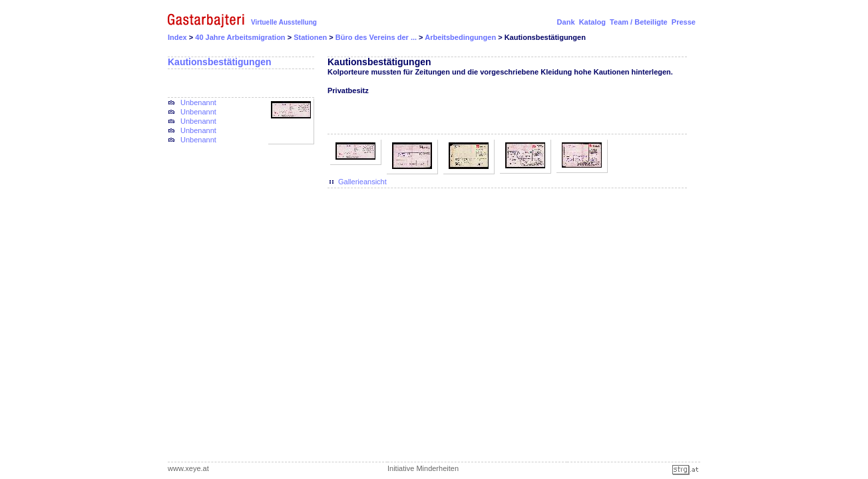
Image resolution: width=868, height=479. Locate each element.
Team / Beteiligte (639, 22)
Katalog (592, 22)
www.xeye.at (188, 468)
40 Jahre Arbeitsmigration (241, 37)
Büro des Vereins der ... (377, 37)
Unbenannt (198, 102)
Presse (684, 22)
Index (177, 37)
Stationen (311, 37)
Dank (566, 22)
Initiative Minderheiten (423, 468)
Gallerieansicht (362, 182)
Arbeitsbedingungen (461, 37)
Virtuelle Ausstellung (284, 22)
